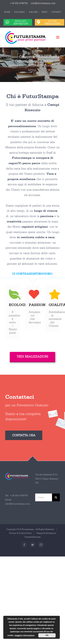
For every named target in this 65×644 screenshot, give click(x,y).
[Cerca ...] (44, 497)
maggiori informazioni (24, 635)
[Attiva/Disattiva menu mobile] (58, 37)
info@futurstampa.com (43, 3)
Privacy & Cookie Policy (20, 533)
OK (47, 635)
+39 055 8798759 (19, 3)
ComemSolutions (32, 537)
